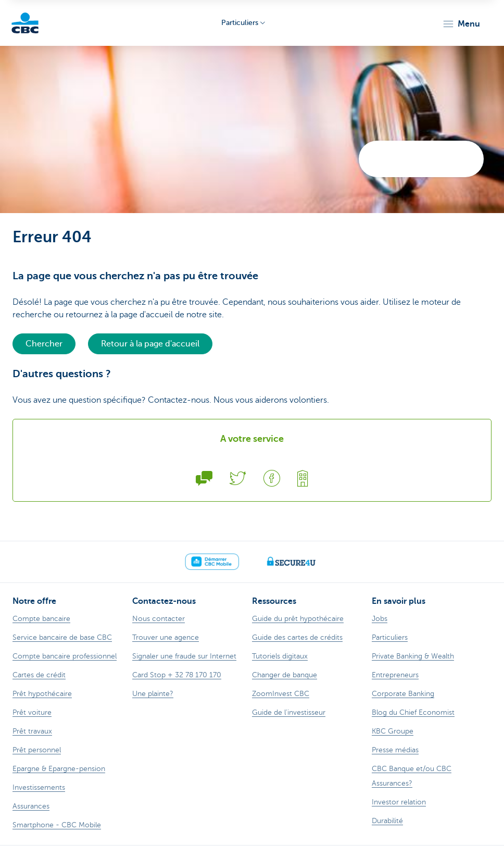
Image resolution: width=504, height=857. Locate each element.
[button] (461, 24)
